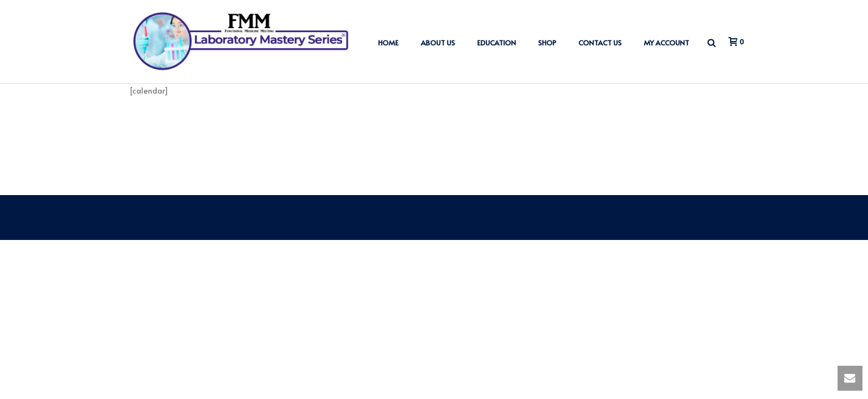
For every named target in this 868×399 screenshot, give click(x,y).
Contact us (600, 43)
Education (497, 43)
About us (438, 43)
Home (388, 43)
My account (666, 43)
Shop (547, 43)
